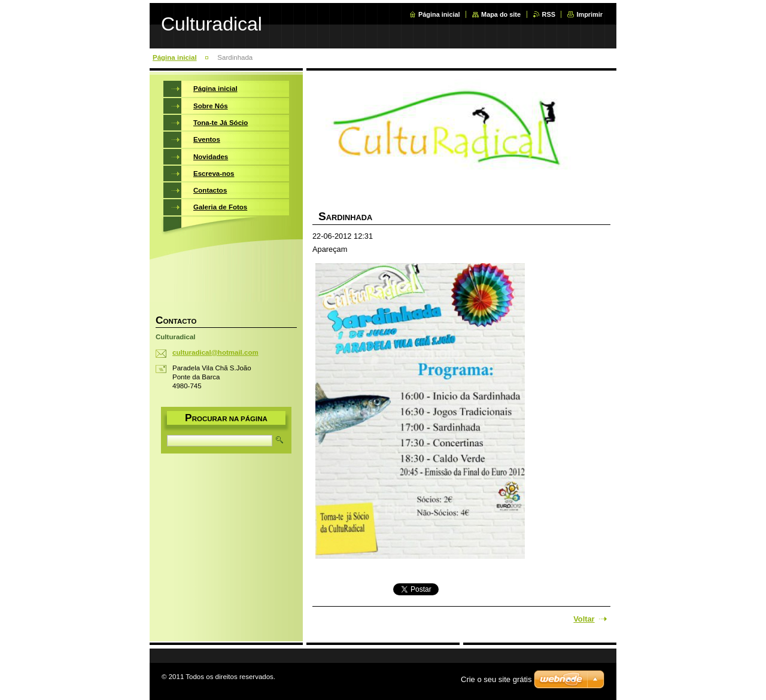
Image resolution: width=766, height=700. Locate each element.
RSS (549, 14)
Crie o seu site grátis (496, 679)
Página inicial (439, 14)
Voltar (584, 619)
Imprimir (589, 14)
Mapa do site (501, 14)
